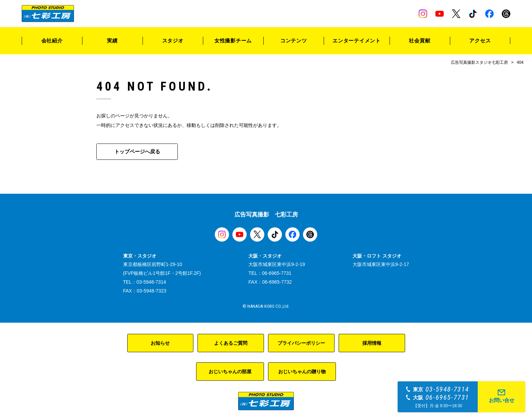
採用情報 (372, 343)
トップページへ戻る (137, 151)
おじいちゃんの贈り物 (302, 372)
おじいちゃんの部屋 (230, 372)
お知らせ (160, 343)
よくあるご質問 (231, 343)
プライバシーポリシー (301, 343)
